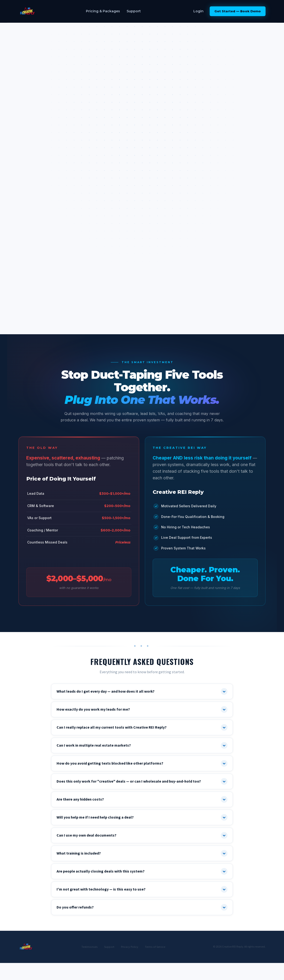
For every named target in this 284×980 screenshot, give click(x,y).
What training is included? (142, 853)
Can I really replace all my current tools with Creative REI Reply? (142, 727)
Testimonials (89, 947)
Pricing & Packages (103, 11)
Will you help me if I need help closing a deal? (142, 817)
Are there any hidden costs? (142, 799)
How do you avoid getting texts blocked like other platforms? (142, 763)
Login (198, 11)
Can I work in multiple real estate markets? (142, 745)
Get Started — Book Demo (238, 11)
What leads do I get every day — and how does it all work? (142, 691)
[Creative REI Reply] (27, 11)
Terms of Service (155, 947)
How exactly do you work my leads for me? (142, 709)
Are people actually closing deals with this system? (142, 871)
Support (134, 11)
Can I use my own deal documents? (142, 835)
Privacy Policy (130, 947)
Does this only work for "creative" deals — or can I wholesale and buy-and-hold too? (142, 781)
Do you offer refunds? (142, 907)
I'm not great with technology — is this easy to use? (142, 889)
